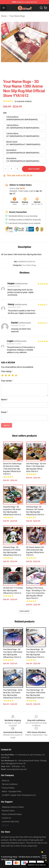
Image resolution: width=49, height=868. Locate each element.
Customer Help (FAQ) (10, 822)
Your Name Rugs (17, 16)
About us (5, 781)
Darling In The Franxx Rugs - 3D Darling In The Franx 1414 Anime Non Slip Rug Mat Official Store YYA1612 (36, 593)
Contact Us (6, 818)
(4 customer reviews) (23, 101)
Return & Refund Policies (12, 814)
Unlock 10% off (44, 857)
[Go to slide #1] (7, 71)
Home (4, 16)
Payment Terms (8, 811)
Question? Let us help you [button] (37, 865)
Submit (7, 425)
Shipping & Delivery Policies (13, 807)
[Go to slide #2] (21, 71)
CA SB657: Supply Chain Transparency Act (19, 795)
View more (24, 611)
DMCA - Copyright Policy (12, 791)
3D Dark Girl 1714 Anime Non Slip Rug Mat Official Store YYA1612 (13, 590)
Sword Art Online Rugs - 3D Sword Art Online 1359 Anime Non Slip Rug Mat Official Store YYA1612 (13, 469)
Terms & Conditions (10, 784)
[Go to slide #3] (34, 71)
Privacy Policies (8, 788)
